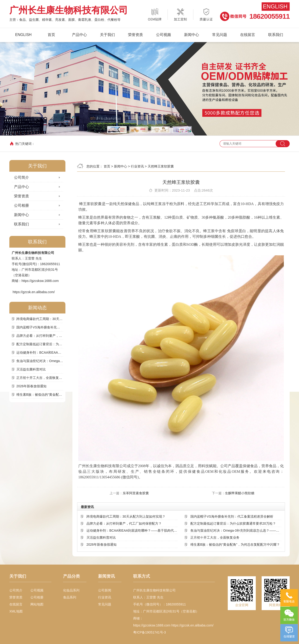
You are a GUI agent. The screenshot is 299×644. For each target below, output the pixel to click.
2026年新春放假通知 (31, 386)
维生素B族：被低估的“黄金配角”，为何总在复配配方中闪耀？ (40, 395)
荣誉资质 (135, 35)
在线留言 (248, 35)
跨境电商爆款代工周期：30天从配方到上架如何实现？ (40, 319)
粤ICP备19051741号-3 (149, 632)
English (275, 6)
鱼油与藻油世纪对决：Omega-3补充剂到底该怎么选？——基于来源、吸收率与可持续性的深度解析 (40, 361)
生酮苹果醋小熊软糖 (240, 493)
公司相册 (21, 205)
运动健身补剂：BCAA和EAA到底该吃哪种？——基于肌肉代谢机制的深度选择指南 (40, 352)
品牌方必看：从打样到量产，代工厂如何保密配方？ (40, 336)
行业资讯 (137, 166)
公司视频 (164, 35)
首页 (51, 35)
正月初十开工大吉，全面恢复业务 (40, 378)
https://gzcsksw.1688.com (40, 281)
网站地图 (37, 604)
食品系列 (70, 597)
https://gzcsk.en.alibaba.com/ (34, 292)
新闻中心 (192, 35)
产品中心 (79, 35)
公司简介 (21, 177)
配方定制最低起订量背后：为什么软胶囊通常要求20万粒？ (40, 344)
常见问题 (220, 35)
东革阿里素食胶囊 (136, 493)
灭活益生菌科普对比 (31, 369)
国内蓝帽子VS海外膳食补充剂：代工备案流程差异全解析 (40, 327)
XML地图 (16, 611)
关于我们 (107, 35)
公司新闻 (105, 590)
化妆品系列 (71, 590)
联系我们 (276, 35)
